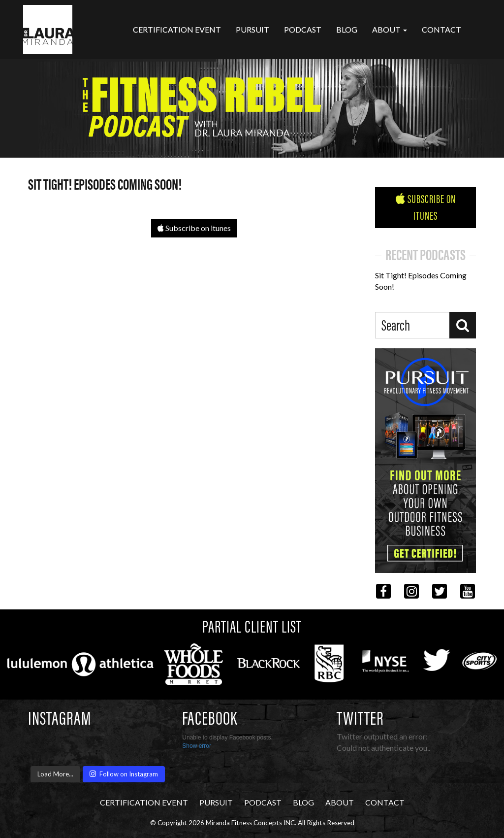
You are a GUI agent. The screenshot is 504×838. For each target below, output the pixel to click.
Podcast (303, 29)
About (390, 29)
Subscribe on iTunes (426, 208)
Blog (347, 29)
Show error (197, 746)
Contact (441, 29)
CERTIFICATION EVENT (177, 29)
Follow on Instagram (124, 774)
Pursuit (252, 29)
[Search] (463, 325)
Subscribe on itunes (194, 228)
